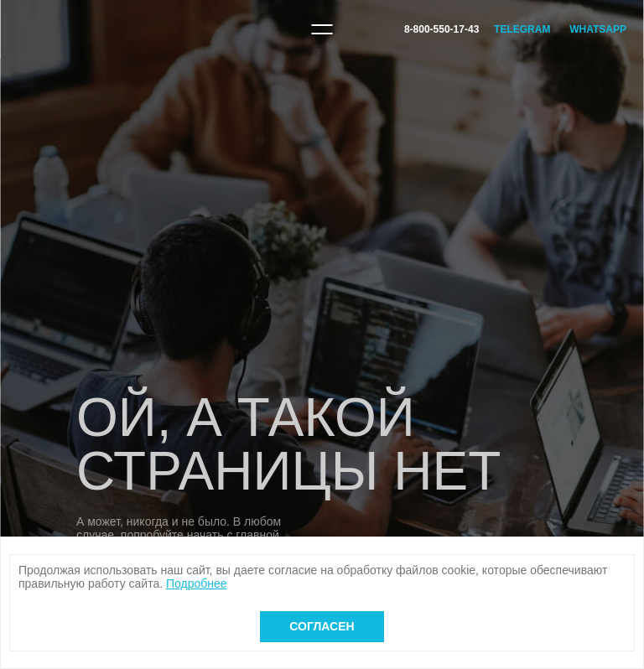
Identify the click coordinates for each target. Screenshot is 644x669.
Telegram (522, 29)
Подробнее (197, 583)
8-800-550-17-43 (441, 29)
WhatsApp (598, 29)
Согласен (322, 626)
